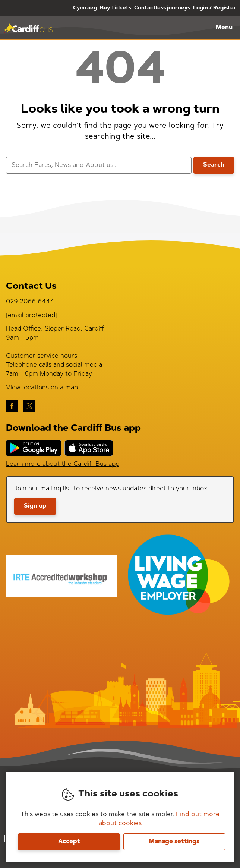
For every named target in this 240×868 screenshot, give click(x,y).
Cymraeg (85, 8)
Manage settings (174, 842)
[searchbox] (99, 165)
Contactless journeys (162, 8)
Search (214, 165)
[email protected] (32, 315)
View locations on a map (42, 388)
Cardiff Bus (28, 28)
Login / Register (215, 8)
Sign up (35, 506)
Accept (69, 842)
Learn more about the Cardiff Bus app (63, 464)
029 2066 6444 (30, 302)
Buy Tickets (116, 8)
